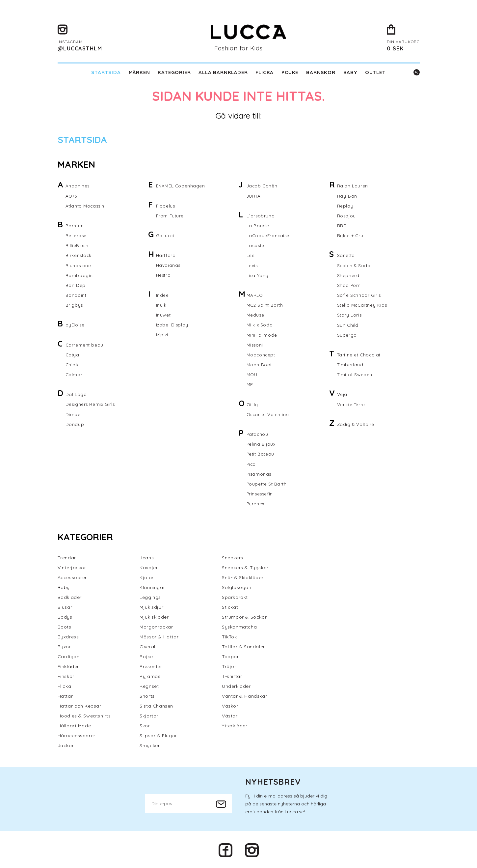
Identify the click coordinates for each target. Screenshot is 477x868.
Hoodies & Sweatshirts (84, 714)
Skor (145, 724)
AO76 (71, 196)
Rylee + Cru (350, 235)
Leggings (150, 596)
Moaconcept (261, 354)
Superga (347, 334)
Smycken (150, 744)
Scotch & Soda (355, 265)
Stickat (230, 605)
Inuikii (162, 304)
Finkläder (68, 665)
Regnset (149, 685)
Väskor (230, 704)
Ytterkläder (235, 724)
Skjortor (149, 714)
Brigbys (74, 304)
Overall (148, 645)
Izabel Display (172, 324)
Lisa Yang (258, 275)
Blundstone (79, 265)
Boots (65, 625)
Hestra (164, 275)
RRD (342, 225)
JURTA (254, 196)
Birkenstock (79, 255)
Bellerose (76, 235)
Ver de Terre (351, 403)
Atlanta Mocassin (86, 206)
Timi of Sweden (355, 374)
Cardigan (69, 655)
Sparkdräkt (235, 596)
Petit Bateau (261, 453)
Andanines (78, 186)
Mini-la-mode (262, 334)
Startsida (106, 72)
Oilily (252, 403)
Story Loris (350, 314)
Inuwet (164, 314)
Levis (252, 265)
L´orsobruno (261, 215)
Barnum (75, 225)
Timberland (351, 364)
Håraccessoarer (77, 734)
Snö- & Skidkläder (243, 576)
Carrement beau (85, 344)
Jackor (66, 744)
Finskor (66, 675)
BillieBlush (77, 245)
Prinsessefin (261, 492)
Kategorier (174, 72)
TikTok (229, 635)
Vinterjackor (72, 566)
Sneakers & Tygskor (245, 566)
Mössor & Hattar (159, 635)
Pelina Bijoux (262, 443)
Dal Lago (76, 393)
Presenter (151, 665)
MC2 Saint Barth (265, 304)
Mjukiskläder (154, 615)
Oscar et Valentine (269, 413)
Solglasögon (237, 586)
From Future (171, 215)
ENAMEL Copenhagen (181, 186)
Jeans (147, 556)
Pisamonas (260, 472)
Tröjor (229, 665)
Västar (230, 714)
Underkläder (236, 685)
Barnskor (321, 72)
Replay (345, 206)
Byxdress (68, 635)
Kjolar (147, 576)
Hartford (166, 255)
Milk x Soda (260, 324)
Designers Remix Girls (91, 403)
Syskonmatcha (239, 625)
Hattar (65, 694)
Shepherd (348, 275)
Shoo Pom (349, 285)
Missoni (255, 344)
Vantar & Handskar (244, 694)
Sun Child (348, 324)
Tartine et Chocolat (360, 354)
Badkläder (70, 596)
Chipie (73, 364)
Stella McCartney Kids (363, 304)
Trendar (67, 556)
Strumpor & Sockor (244, 615)
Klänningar (152, 586)
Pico (252, 462)
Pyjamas (150, 675)
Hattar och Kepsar (79, 704)
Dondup (75, 423)
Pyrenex (256, 502)
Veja (342, 393)
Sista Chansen (156, 704)
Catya (73, 354)
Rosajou (347, 215)
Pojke (290, 72)
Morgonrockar (156, 625)
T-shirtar (232, 675)
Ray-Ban (347, 196)
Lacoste (256, 245)
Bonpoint (76, 294)
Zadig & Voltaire (357, 423)
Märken (139, 72)
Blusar (65, 605)
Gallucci (165, 235)
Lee (251, 255)
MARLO (255, 294)
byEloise (75, 324)
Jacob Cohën (263, 186)
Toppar (230, 655)
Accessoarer (72, 576)
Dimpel (74, 413)
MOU (252, 374)
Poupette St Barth (268, 482)
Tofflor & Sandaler (243, 645)
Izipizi (162, 334)
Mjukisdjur (151, 605)
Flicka (265, 72)
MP (250, 383)
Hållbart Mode (74, 724)
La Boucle (258, 225)
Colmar (74, 374)
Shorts (147, 694)
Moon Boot (259, 364)
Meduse (256, 314)
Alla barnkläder (223, 72)
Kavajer (149, 566)
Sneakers (233, 556)
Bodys (65, 615)
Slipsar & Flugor (158, 734)
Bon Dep (76, 285)
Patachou (258, 433)
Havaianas (169, 265)
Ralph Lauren (353, 186)
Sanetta (346, 255)
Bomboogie (79, 275)
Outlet (375, 72)
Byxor (64, 645)
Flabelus (166, 206)
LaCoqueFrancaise (269, 235)
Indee (162, 294)
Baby (350, 72)
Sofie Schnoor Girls (359, 294)
